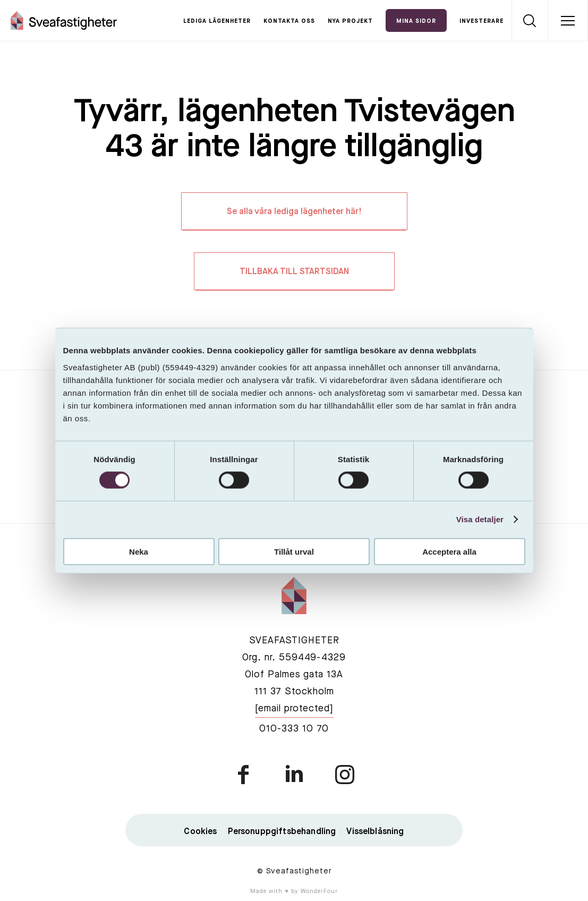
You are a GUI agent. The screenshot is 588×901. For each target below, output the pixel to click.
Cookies (200, 832)
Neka (139, 551)
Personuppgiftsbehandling (282, 832)
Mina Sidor (416, 22)
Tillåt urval (294, 551)
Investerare (482, 22)
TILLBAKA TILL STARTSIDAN (294, 272)
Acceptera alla (449, 551)
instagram (344, 775)
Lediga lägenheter (217, 22)
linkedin (294, 775)
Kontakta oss (289, 22)
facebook (244, 775)
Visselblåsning (375, 832)
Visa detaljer (480, 519)
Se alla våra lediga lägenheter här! (294, 212)
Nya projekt (350, 22)
